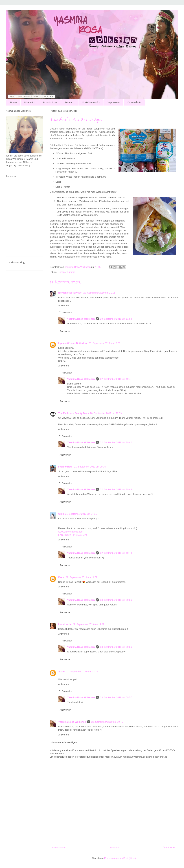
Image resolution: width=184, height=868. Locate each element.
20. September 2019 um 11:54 (116, 319)
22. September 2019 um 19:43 (116, 489)
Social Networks (91, 102)
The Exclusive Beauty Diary (74, 413)
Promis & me (50, 102)
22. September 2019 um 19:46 (107, 722)
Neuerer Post (59, 848)
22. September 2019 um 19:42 (116, 442)
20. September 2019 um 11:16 (99, 293)
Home (13, 102)
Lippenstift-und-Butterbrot (73, 343)
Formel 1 (70, 102)
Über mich (30, 102)
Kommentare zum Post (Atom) (120, 858)
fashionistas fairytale (70, 293)
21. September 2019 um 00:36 (90, 467)
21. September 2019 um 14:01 (88, 624)
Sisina (62, 671)
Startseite (114, 848)
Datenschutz (134, 102)
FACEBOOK (65, 535)
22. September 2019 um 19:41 (116, 379)
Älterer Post (169, 848)
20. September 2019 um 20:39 (106, 413)
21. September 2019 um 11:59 (82, 577)
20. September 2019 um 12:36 (104, 343)
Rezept (62, 272)
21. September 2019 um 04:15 (81, 514)
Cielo (61, 514)
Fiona (61, 577)
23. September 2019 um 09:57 (116, 697)
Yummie (71, 272)
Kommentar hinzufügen (64, 742)
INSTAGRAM (80, 535)
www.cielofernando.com (71, 532)
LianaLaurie (65, 624)
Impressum (114, 102)
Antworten (64, 306)
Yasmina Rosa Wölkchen (81, 319)
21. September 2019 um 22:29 (82, 671)
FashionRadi (66, 467)
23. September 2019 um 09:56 (116, 600)
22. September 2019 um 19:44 (116, 553)
